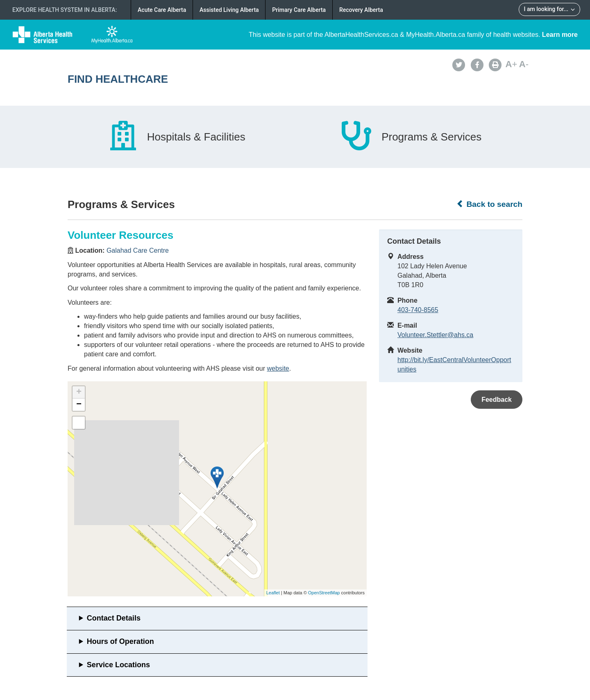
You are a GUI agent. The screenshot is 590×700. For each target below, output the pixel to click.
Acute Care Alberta (162, 10)
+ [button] (79, 392)
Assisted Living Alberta (229, 10)
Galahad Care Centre (138, 250)
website (278, 368)
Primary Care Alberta (299, 10)
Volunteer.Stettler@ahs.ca (435, 335)
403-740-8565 (418, 310)
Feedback (497, 400)
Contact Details (114, 618)
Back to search (489, 204)
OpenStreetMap (324, 593)
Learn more (560, 35)
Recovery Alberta (361, 10)
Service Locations (118, 665)
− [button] (79, 405)
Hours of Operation (120, 641)
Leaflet (273, 593)
